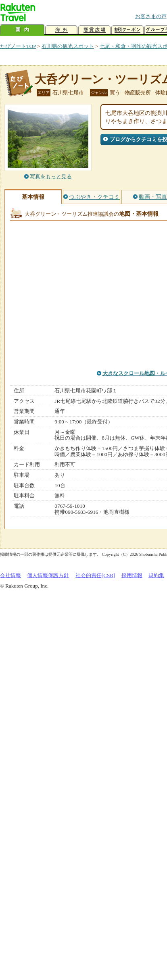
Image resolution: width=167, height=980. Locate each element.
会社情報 (10, 575)
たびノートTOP (18, 46)
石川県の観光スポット (68, 46)
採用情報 (132, 575)
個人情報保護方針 (48, 575)
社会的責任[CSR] (95, 575)
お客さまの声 (151, 16)
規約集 (156, 575)
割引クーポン (127, 30)
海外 (61, 30)
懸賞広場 (94, 30)
